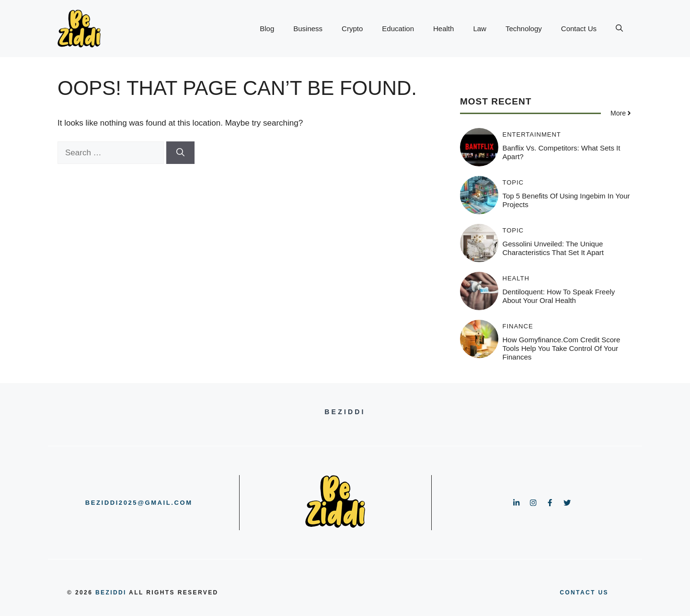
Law (480, 29)
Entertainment (532, 134)
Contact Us (579, 29)
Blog (267, 29)
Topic (513, 182)
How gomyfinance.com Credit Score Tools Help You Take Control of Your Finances (562, 348)
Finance (518, 326)
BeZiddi (111, 593)
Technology (524, 29)
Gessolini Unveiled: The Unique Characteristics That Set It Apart (553, 248)
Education (398, 29)
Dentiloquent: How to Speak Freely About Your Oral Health (559, 296)
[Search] (180, 153)
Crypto (352, 29)
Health (443, 29)
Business (308, 29)
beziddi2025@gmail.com (139, 503)
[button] (619, 29)
